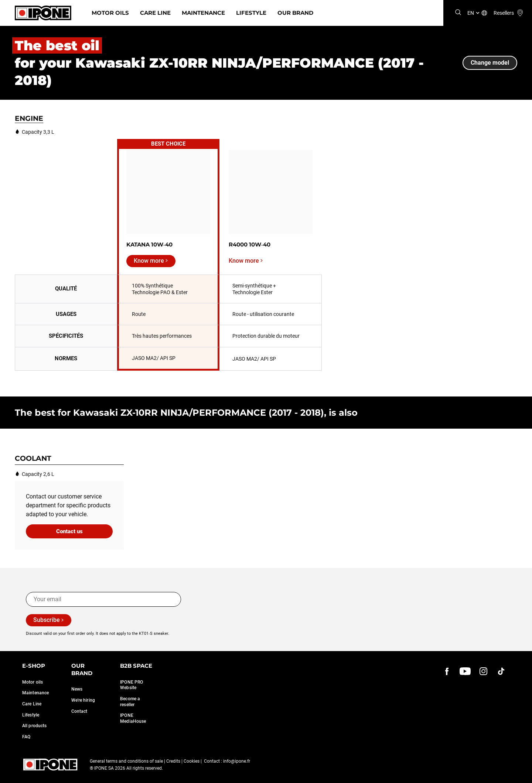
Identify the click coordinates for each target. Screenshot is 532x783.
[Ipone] (43, 13)
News (77, 689)
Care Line (155, 13)
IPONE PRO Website (132, 685)
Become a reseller (130, 702)
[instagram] (483, 671)
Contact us (69, 531)
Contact (79, 711)
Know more (149, 261)
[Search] (458, 13)
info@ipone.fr (237, 761)
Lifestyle (251, 13)
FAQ (26, 737)
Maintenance (203, 13)
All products (34, 726)
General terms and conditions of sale (126, 761)
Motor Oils (110, 13)
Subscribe (47, 620)
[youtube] (465, 671)
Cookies (192, 761)
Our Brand (295, 13)
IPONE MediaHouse (133, 718)
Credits (173, 761)
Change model (490, 63)
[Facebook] (447, 671)
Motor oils (33, 682)
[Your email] (103, 599)
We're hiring (83, 700)
